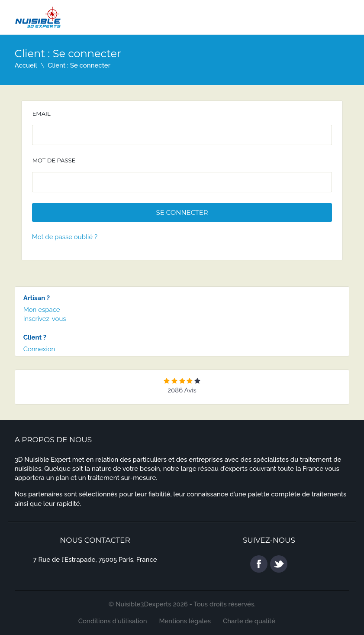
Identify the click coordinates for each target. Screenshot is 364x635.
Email (42, 113)
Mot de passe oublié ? (65, 237)
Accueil (26, 65)
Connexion (39, 349)
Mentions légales (185, 621)
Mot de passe (54, 160)
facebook (259, 564)
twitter (279, 564)
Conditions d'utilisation (113, 621)
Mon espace (42, 310)
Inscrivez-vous (45, 319)
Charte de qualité (249, 621)
